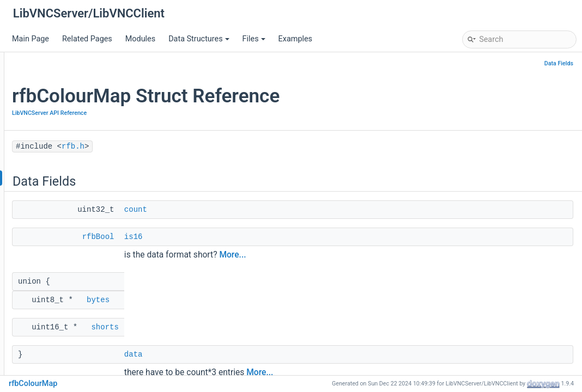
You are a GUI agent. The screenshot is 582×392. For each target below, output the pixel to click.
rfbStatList (55, 276)
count (269, 210)
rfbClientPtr (57, 292)
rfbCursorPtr (59, 308)
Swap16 (51, 374)
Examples (295, 39)
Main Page (31, 39)
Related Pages (87, 39)
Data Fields (559, 63)
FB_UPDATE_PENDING (76, 341)
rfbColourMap (62, 178)
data (266, 354)
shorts (238, 327)
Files (254, 39)
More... (365, 255)
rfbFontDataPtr (63, 325)
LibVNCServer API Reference (78, 145)
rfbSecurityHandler (70, 194)
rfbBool (231, 237)
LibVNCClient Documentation (71, 96)
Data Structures (199, 39)
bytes (231, 300)
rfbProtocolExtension (74, 210)
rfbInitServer (59, 357)
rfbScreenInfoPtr (66, 243)
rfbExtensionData (67, 227)
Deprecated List (47, 112)
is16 (266, 237)
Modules (140, 39)
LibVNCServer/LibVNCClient (60, 63)
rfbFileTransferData (71, 259)
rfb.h (45, 161)
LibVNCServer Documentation (71, 80)
